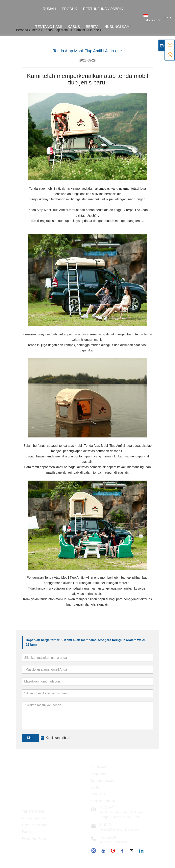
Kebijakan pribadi (58, 738)
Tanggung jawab (102, 781)
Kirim (31, 738)
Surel (106, 825)
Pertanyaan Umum (35, 838)
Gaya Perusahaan (35, 825)
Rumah (49, 9)
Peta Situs (98, 794)
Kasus (74, 27)
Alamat (107, 808)
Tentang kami (49, 27)
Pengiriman (99, 774)
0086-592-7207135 (113, 842)
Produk (69, 9)
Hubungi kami (117, 27)
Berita (92, 27)
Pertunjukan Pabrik (103, 9)
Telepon (108, 837)
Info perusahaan (34, 818)
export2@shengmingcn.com (120, 830)
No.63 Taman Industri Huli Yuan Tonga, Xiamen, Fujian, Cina (122, 815)
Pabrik (26, 832)
